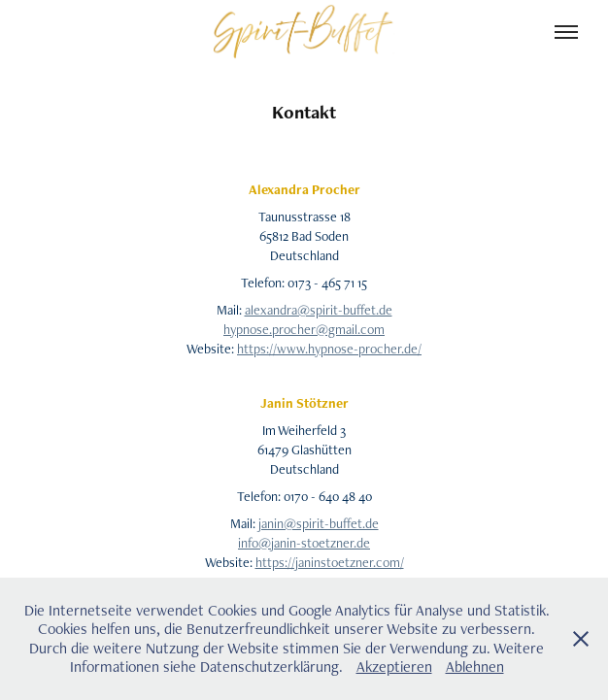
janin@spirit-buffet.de (319, 523)
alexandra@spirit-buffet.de (319, 310)
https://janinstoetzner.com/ (330, 562)
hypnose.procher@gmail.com (304, 329)
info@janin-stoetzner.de (304, 543)
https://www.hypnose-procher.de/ (329, 349)
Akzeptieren (394, 667)
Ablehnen (475, 667)
